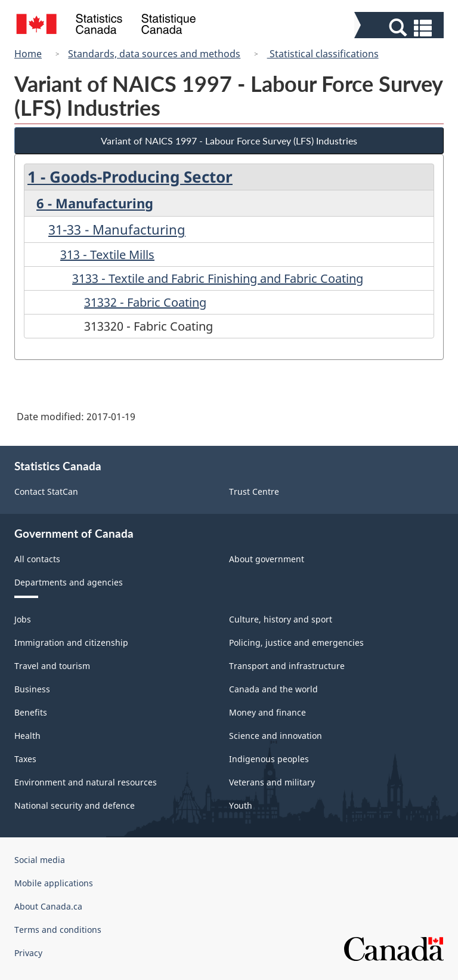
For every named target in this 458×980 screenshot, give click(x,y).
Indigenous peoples (269, 759)
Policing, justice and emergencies (296, 642)
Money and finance (267, 712)
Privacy (28, 953)
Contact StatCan (46, 491)
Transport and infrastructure (287, 666)
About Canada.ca (48, 906)
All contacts (37, 559)
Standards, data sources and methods (154, 54)
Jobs (23, 619)
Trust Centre (254, 491)
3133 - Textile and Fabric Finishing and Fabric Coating (218, 278)
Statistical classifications (323, 54)
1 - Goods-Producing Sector (130, 177)
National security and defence (75, 805)
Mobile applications (54, 883)
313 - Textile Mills (107, 255)
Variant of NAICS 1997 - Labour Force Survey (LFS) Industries (229, 141)
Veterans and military (272, 782)
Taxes (25, 759)
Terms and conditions (58, 930)
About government (267, 559)
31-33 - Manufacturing (117, 229)
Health (27, 736)
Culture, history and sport (281, 619)
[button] (400, 28)
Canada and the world (273, 689)
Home (28, 54)
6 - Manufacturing (95, 203)
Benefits (31, 712)
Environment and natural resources (86, 782)
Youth (241, 805)
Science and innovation (276, 736)
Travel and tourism (52, 666)
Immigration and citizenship (71, 642)
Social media (40, 860)
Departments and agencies (69, 582)
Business (32, 689)
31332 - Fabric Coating (145, 302)
